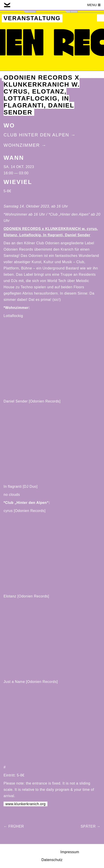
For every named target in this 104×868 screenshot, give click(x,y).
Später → (91, 826)
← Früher (14, 826)
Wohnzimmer (22, 145)
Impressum (70, 852)
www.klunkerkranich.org (25, 804)
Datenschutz (52, 860)
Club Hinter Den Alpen (36, 135)
